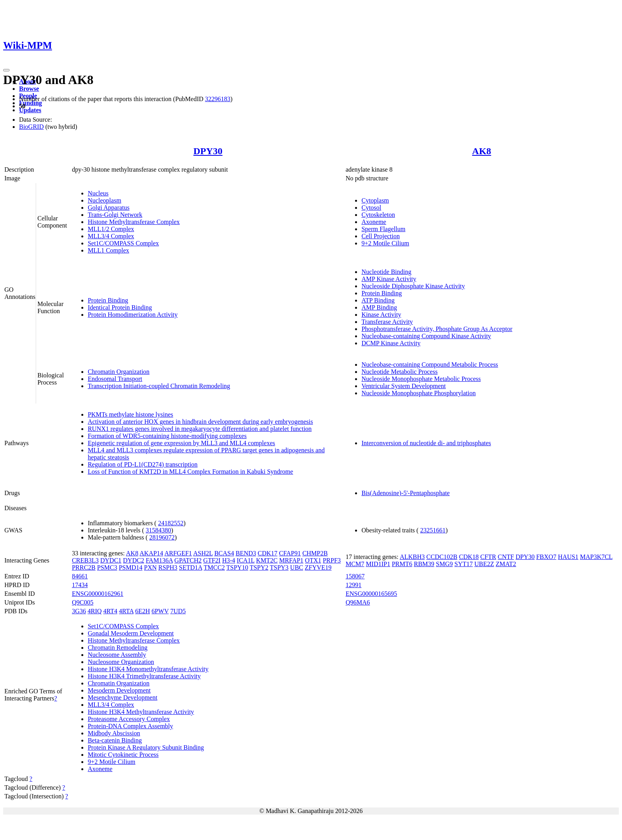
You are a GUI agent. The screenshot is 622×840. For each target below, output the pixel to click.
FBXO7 (546, 557)
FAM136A (159, 560)
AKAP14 (152, 553)
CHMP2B (315, 553)
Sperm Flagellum (383, 229)
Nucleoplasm (104, 200)
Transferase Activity (387, 322)
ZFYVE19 (318, 567)
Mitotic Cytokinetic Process (123, 755)
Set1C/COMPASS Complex (123, 243)
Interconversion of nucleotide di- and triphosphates (426, 443)
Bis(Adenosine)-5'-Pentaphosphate (405, 493)
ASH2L (203, 553)
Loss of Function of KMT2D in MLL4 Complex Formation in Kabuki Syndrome (190, 472)
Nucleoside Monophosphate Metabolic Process (421, 379)
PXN (150, 567)
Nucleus (98, 193)
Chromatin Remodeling (118, 648)
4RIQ (95, 611)
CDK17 (268, 553)
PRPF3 (332, 560)
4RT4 (110, 611)
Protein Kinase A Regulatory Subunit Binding (146, 747)
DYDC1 (111, 560)
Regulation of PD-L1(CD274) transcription (143, 464)
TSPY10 (237, 567)
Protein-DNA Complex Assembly (130, 726)
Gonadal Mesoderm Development (131, 633)
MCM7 (355, 564)
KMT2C (267, 560)
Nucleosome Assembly (117, 655)
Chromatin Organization (119, 372)
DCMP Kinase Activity (391, 343)
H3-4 (229, 560)
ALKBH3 (412, 557)
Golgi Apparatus (108, 208)
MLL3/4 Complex (111, 236)
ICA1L (246, 560)
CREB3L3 (85, 560)
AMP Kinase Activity (389, 279)
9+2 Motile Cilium (385, 243)
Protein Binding (108, 300)
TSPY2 (259, 567)
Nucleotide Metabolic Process (399, 372)
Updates (30, 110)
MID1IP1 (378, 564)
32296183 (218, 99)
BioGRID (31, 127)
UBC (297, 567)
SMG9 (444, 564)
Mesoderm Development (119, 690)
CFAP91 (290, 553)
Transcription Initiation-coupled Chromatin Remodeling (159, 386)
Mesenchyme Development (123, 697)
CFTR (488, 557)
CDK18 (469, 557)
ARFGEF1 (178, 553)
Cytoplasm (375, 200)
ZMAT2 (506, 564)
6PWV (160, 611)
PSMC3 (107, 567)
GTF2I (212, 560)
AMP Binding (379, 307)
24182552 (171, 523)
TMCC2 (214, 567)
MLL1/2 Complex (111, 229)
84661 (80, 576)
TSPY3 (279, 567)
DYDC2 (133, 560)
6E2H (143, 611)
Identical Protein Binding (120, 307)
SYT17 (464, 564)
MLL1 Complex (108, 250)
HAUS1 (568, 557)
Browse (29, 89)
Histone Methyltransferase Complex (134, 222)
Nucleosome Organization (121, 662)
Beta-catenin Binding (115, 740)
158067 (355, 576)
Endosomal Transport (115, 379)
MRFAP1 (291, 560)
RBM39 (424, 564)
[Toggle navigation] (6, 70)
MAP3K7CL (596, 557)
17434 (80, 585)
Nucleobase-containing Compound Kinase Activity (426, 336)
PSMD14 (131, 567)
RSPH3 (168, 567)
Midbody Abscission (114, 733)
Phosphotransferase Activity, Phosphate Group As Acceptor (437, 329)
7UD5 (178, 611)
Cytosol (371, 208)
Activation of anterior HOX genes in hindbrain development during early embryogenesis (200, 422)
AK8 (482, 151)
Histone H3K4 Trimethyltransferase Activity (144, 676)
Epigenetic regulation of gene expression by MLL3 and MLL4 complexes (181, 443)
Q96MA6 (358, 602)
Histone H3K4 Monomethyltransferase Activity (148, 669)
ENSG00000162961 (98, 594)
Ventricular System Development (403, 386)
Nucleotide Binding (386, 272)
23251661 (433, 530)
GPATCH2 (188, 560)
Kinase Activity (381, 315)
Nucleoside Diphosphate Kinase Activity (413, 286)
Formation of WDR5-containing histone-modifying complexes (167, 436)
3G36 (79, 611)
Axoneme (374, 222)
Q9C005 (83, 602)
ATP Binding (378, 300)
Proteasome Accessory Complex (129, 719)
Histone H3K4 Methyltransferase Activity (141, 712)
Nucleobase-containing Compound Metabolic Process (430, 365)
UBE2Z (484, 564)
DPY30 (208, 151)
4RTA (126, 611)
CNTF (506, 557)
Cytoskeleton (378, 215)
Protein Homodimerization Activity (133, 315)
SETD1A (191, 567)
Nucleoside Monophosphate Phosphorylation (419, 393)
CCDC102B (442, 557)
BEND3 (246, 553)
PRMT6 (402, 564)
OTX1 (313, 560)
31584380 (158, 530)
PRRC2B (84, 567)
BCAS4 (224, 553)
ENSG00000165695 (371, 594)
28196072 (162, 537)
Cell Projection (380, 236)
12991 (353, 585)
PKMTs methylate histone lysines (130, 414)
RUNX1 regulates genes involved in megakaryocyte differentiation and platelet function (200, 429)
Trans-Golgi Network (115, 215)
